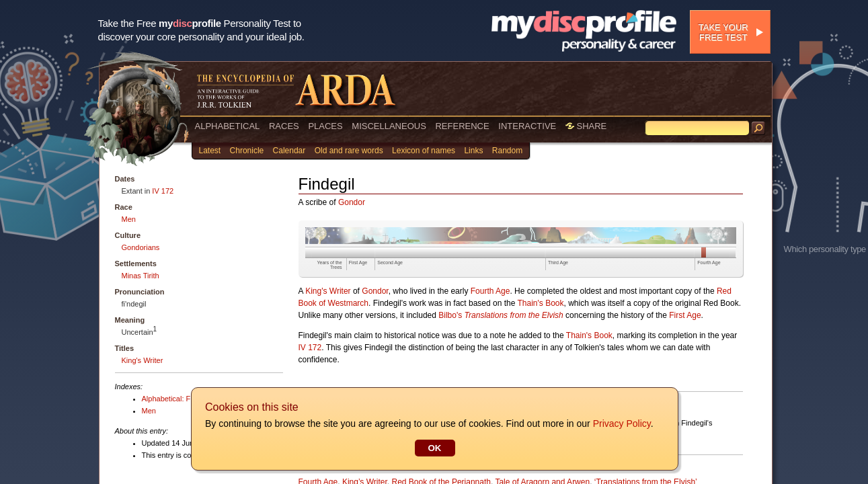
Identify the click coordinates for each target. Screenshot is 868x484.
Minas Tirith (141, 276)
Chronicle (247, 151)
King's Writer (143, 360)
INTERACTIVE (527, 126)
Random (507, 151)
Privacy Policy (621, 424)
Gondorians (141, 247)
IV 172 (163, 191)
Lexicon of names (424, 151)
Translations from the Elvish (514, 315)
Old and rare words (349, 151)
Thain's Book (541, 303)
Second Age (390, 263)
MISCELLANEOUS (389, 126)
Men (129, 219)
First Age (358, 263)
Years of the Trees (330, 265)
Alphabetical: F (166, 399)
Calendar (289, 151)
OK (434, 448)
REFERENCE (462, 126)
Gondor (352, 202)
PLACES (325, 126)
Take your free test (723, 32)
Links (473, 151)
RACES (284, 126)
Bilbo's (450, 315)
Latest (210, 151)
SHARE (586, 126)
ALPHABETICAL (228, 126)
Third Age (558, 263)
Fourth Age (709, 263)
